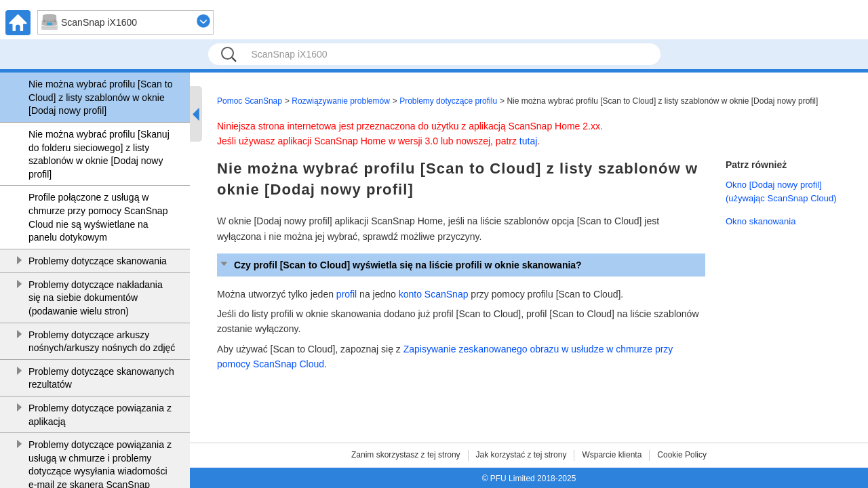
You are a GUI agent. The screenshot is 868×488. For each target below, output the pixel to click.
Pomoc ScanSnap (250, 101)
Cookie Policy (682, 455)
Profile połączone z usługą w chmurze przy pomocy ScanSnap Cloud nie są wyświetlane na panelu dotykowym (98, 217)
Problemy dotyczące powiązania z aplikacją (100, 415)
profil (347, 294)
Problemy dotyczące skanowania (98, 261)
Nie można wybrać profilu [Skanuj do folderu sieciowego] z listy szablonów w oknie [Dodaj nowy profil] (99, 154)
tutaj (528, 141)
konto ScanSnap (434, 294)
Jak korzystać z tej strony (521, 455)
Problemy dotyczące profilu (448, 101)
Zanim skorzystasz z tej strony (406, 455)
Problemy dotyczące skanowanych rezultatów (101, 378)
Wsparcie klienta (612, 455)
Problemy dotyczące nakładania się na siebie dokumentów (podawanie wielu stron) (96, 298)
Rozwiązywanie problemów (341, 101)
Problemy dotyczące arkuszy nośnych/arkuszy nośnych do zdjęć (102, 342)
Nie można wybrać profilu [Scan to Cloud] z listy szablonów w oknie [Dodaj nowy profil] (100, 97)
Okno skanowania (761, 221)
